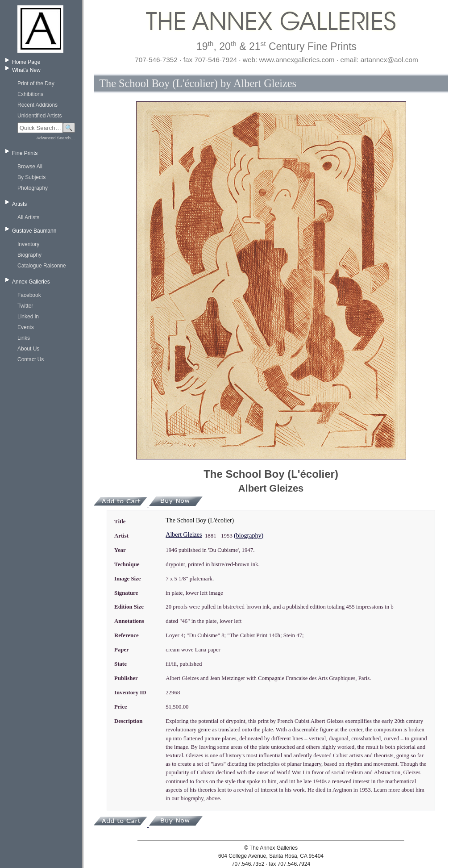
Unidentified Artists (39, 116)
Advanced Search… (56, 138)
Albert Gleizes (184, 535)
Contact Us (31, 359)
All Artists (28, 217)
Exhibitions (30, 94)
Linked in (28, 317)
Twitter (25, 306)
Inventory (28, 244)
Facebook (29, 295)
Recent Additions (37, 105)
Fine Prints (25, 153)
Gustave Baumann (34, 231)
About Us (28, 349)
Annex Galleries (31, 282)
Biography (29, 255)
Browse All (30, 167)
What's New (26, 70)
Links (24, 338)
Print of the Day (36, 83)
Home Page (26, 62)
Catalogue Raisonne (42, 266)
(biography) (249, 536)
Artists (19, 204)
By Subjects (31, 177)
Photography (33, 188)
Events (26, 327)
